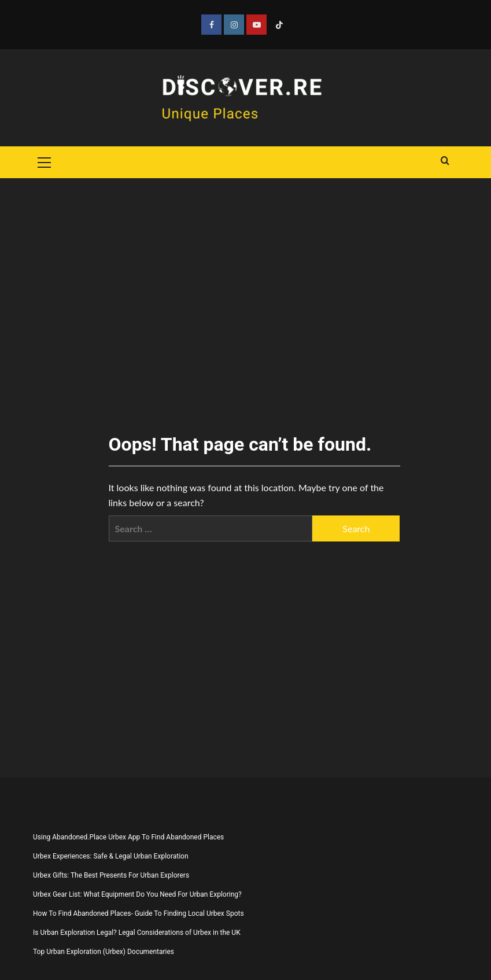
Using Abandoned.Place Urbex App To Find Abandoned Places (128, 837)
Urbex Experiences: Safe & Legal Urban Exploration (111, 856)
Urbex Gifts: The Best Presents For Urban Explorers (111, 875)
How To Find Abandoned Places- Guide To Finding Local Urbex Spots (139, 913)
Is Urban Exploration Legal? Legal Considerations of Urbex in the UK (137, 933)
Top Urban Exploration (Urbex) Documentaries (104, 952)
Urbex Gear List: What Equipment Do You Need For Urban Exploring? (137, 894)
